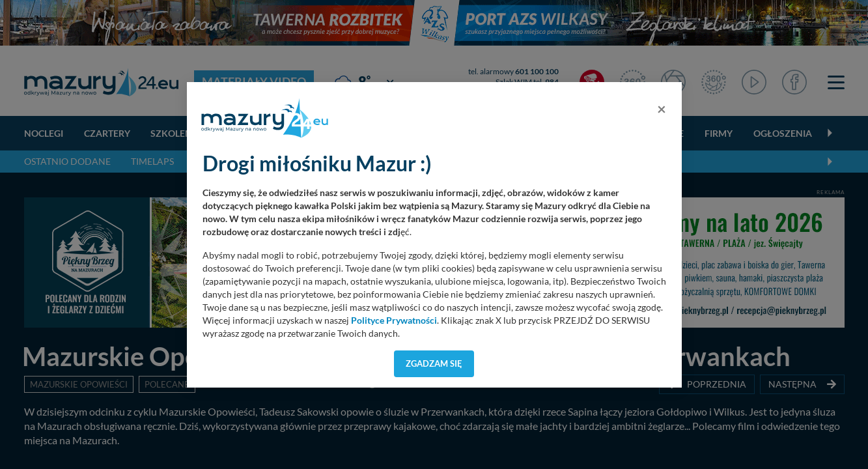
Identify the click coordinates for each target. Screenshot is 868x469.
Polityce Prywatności (394, 320)
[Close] (662, 109)
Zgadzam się (434, 363)
